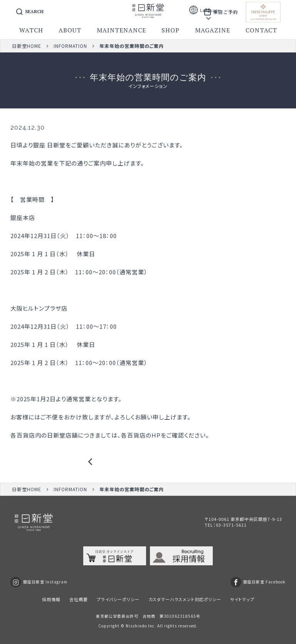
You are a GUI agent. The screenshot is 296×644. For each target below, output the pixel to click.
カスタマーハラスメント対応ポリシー (185, 599)
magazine (213, 30)
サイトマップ (242, 599)
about (70, 30)
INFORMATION (70, 46)
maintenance (121, 30)
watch (31, 30)
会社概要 (79, 599)
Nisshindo (136, 626)
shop (171, 30)
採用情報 (51, 599)
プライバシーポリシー (118, 599)
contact (261, 30)
